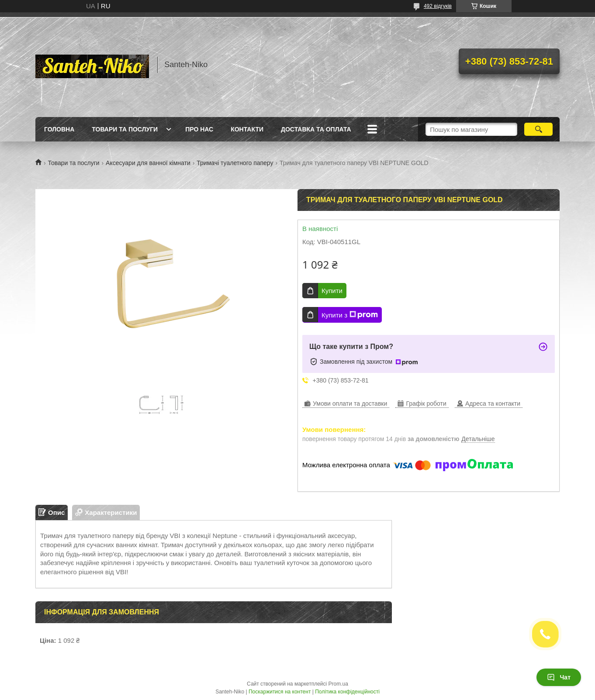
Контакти (247, 129)
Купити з (350, 315)
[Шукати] (538, 129)
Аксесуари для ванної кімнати (148, 163)
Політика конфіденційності (347, 692)
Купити (332, 291)
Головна (59, 129)
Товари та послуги (125, 129)
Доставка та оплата (316, 129)
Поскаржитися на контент (280, 692)
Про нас (199, 129)
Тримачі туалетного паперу (235, 163)
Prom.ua (338, 684)
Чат (559, 677)
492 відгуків (438, 6)
